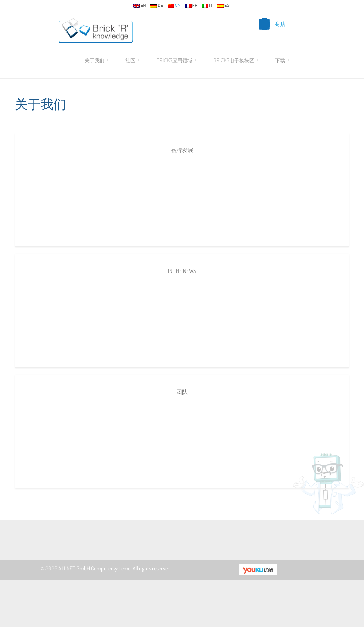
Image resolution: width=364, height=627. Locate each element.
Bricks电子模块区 (236, 60)
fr (191, 6)
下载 (282, 60)
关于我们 (97, 60)
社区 (133, 60)
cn (174, 6)
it (207, 6)
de (157, 6)
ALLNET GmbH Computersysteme (94, 568)
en (140, 6)
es (223, 6)
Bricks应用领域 (177, 60)
